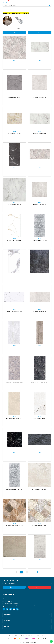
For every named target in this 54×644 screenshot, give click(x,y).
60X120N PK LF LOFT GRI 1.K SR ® (14, 348)
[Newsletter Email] (27, 584)
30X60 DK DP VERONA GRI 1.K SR (40, 133)
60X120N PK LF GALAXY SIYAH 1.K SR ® (14, 455)
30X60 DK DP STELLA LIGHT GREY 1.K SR (14, 490)
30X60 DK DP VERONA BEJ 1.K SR (14, 133)
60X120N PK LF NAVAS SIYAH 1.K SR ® (14, 169)
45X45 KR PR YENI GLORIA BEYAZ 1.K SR (14, 312)
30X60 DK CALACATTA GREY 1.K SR (14, 276)
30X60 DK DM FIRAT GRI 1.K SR (14, 98)
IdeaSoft (20, 643)
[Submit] (49, 584)
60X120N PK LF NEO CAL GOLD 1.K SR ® (14, 241)
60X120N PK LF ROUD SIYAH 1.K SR (40, 419)
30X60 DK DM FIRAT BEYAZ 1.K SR (40, 98)
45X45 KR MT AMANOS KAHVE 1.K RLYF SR (14, 526)
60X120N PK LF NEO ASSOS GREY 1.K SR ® (14, 383)
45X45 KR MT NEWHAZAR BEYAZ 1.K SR (40, 490)
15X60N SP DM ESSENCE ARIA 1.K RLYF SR (40, 348)
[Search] (27, 5)
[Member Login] (6, 2)
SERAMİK (9, 10)
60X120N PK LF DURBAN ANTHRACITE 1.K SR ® (40, 455)
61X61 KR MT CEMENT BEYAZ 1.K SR (14, 562)
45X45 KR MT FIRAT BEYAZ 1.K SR (40, 312)
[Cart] (9, 2)
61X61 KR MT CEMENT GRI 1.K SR (40, 562)
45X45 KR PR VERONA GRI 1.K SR (14, 205)
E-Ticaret (24, 643)
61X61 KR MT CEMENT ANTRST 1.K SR (40, 276)
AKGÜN (14, 60)
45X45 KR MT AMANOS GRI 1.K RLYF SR (40, 526)
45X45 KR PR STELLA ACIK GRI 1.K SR (40, 241)
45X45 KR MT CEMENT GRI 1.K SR (40, 205)
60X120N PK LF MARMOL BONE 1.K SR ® (14, 419)
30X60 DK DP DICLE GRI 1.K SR (40, 169)
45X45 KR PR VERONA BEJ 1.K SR (40, 62)
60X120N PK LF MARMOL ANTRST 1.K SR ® (40, 383)
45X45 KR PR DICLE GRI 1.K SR (14, 62)
